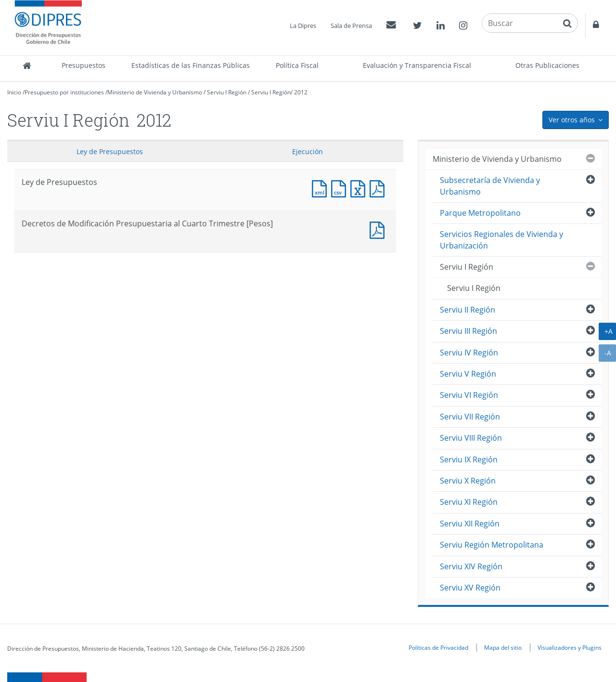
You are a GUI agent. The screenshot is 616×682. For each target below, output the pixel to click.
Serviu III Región (468, 331)
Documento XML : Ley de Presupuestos (321, 188)
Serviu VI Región (469, 395)
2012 (301, 92)
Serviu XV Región (470, 588)
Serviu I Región (227, 92)
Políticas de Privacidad (438, 647)
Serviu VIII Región (471, 438)
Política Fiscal (297, 65)
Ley (110, 151)
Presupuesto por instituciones (64, 92)
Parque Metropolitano (480, 213)
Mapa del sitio (503, 647)
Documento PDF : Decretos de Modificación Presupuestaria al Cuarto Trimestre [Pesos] (379, 229)
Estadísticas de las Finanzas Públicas (191, 65)
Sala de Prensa (351, 26)
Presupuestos (83, 65)
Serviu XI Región (469, 502)
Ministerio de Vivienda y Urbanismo (155, 92)
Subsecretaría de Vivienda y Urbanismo (490, 186)
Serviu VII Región (470, 417)
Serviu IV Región (469, 353)
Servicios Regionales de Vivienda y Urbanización (501, 240)
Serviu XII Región (470, 524)
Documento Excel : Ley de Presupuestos (360, 188)
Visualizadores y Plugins (570, 647)
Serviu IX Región (469, 459)
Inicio (14, 92)
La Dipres (303, 26)
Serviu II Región (468, 310)
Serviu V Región (468, 374)
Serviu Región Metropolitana (492, 545)
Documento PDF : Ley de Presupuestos (379, 188)
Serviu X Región (468, 481)
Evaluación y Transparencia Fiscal (417, 65)
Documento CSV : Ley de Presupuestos (341, 188)
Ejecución (308, 151)
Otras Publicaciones (547, 65)
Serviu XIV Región (471, 566)
